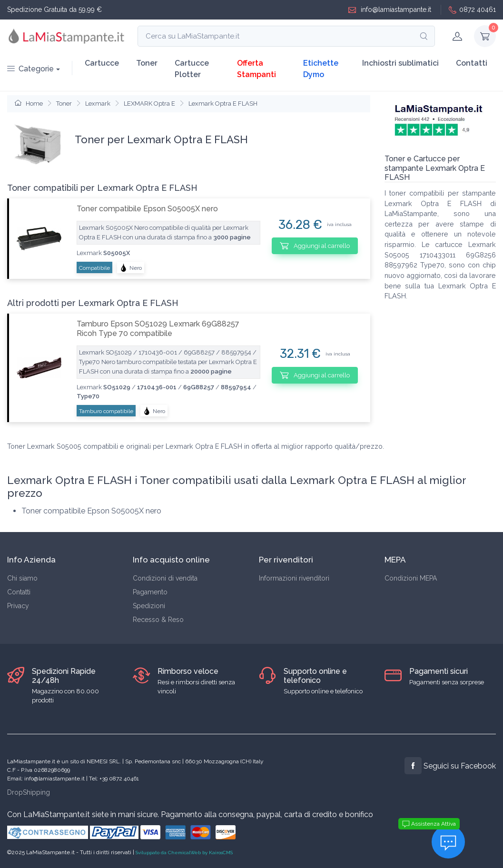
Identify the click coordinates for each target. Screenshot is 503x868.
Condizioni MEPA (411, 578)
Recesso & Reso (158, 620)
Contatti (472, 63)
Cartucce (102, 63)
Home (29, 104)
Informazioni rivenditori (294, 578)
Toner (147, 63)
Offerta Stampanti (256, 69)
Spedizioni (149, 606)
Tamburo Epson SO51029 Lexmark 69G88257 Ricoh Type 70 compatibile (158, 328)
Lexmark (98, 104)
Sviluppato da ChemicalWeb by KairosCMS (184, 853)
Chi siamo (22, 578)
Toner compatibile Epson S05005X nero (147, 209)
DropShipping (29, 792)
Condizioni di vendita (165, 578)
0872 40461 (472, 10)
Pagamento (150, 592)
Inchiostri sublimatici (400, 63)
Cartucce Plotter (192, 69)
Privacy (18, 606)
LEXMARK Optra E (149, 104)
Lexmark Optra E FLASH (223, 104)
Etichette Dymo (321, 69)
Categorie (30, 69)
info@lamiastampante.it (390, 10)
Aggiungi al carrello (315, 246)
